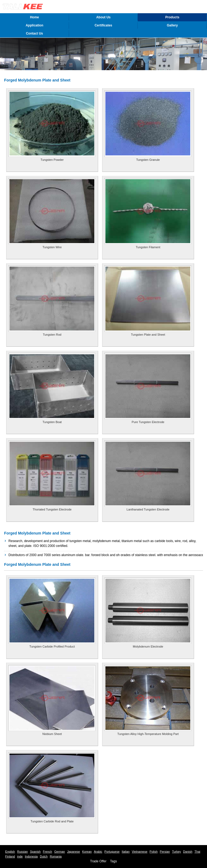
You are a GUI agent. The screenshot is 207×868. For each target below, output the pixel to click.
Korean (87, 852)
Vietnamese (140, 852)
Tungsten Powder (52, 160)
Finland (10, 856)
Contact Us (34, 33)
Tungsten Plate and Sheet (148, 335)
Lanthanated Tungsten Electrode (148, 509)
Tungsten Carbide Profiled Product (52, 646)
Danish (188, 852)
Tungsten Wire (52, 247)
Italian (126, 852)
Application (34, 25)
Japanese (74, 852)
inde (20, 856)
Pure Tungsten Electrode (148, 422)
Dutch (44, 856)
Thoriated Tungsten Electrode (52, 509)
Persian (165, 852)
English (10, 852)
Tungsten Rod (52, 335)
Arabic (98, 852)
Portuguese (112, 852)
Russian (22, 852)
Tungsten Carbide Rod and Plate (52, 821)
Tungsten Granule (148, 160)
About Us (103, 17)
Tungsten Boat (52, 422)
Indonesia (31, 856)
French (47, 852)
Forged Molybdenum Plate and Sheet (37, 533)
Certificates (103, 25)
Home (34, 17)
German (60, 852)
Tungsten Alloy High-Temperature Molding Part (148, 734)
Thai (197, 852)
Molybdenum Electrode (148, 646)
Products (172, 17)
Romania (56, 856)
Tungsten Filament (148, 247)
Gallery (172, 25)
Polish (154, 852)
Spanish (35, 852)
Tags (113, 861)
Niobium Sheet (52, 734)
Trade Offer (98, 861)
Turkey (176, 852)
